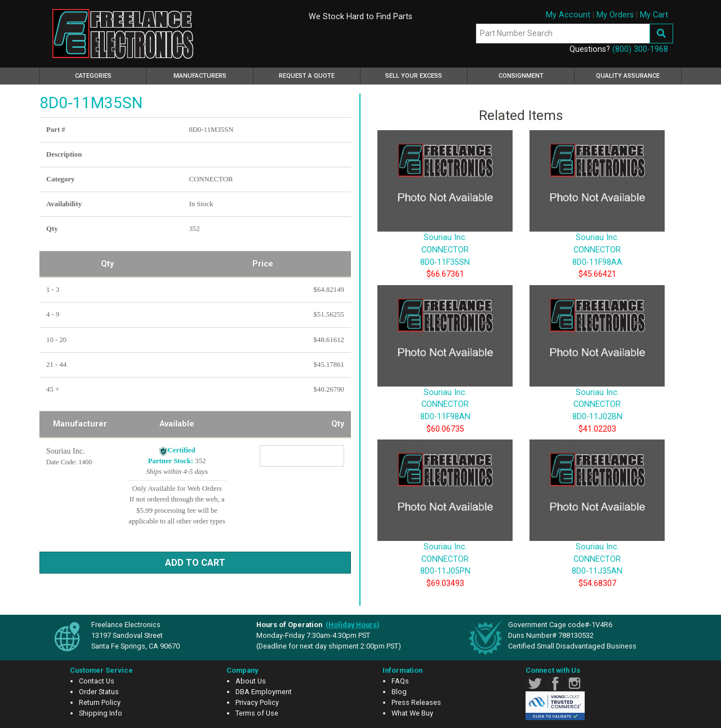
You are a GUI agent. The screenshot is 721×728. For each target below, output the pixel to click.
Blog (399, 692)
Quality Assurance (628, 76)
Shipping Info (101, 713)
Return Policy (100, 702)
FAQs (400, 681)
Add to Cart (195, 563)
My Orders (615, 15)
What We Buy (412, 713)
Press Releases (416, 702)
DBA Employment (264, 692)
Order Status (99, 692)
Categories (109, 74)
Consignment (521, 76)
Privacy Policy (257, 702)
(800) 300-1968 (640, 49)
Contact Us (97, 681)
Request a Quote (307, 76)
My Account (568, 15)
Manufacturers (200, 76)
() (353, 625)
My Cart (654, 15)
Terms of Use (257, 713)
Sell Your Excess (414, 76)
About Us (251, 681)
